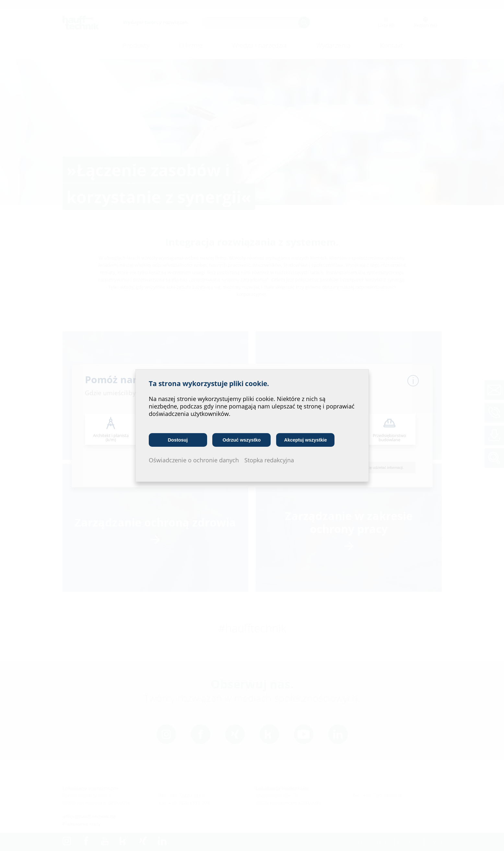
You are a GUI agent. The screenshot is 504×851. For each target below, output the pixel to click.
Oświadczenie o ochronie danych (194, 460)
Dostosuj (178, 440)
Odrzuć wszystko (242, 440)
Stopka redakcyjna (269, 460)
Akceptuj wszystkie (306, 440)
